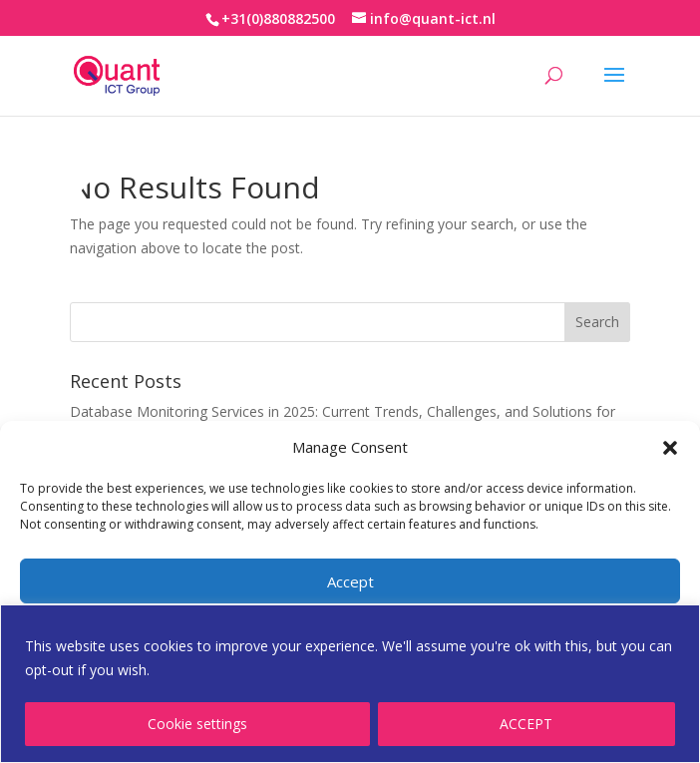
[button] (670, 448)
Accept (350, 581)
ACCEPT (526, 724)
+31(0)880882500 (278, 18)
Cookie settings (197, 724)
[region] (350, 684)
